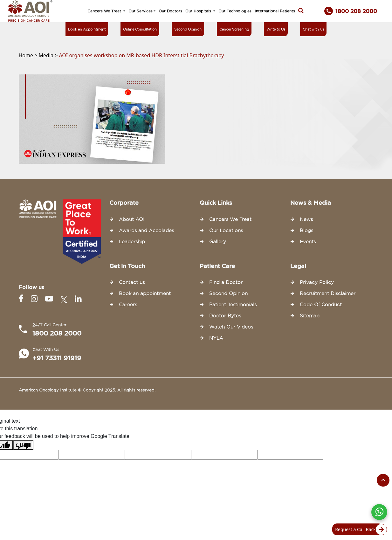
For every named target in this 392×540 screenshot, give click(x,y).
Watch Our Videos (231, 327)
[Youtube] (50, 299)
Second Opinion (188, 29)
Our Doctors (170, 11)
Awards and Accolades (146, 231)
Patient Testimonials (233, 305)
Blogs (306, 231)
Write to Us (276, 29)
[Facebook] (22, 299)
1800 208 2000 (57, 333)
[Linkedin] (78, 299)
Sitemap (310, 316)
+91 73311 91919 (57, 358)
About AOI (132, 219)
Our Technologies (235, 11)
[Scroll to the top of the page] (383, 480)
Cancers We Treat (105, 11)
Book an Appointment (87, 29)
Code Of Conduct (321, 305)
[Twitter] (65, 299)
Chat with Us (313, 29)
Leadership (132, 242)
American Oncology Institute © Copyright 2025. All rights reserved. (87, 390)
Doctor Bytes (225, 316)
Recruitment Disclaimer (328, 294)
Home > (29, 55)
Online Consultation (140, 29)
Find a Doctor (226, 282)
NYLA (216, 338)
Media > (49, 55)
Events (308, 242)
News (306, 219)
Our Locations (226, 231)
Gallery (218, 242)
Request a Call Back (359, 530)
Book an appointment (145, 294)
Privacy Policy (317, 282)
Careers (128, 305)
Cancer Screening (234, 29)
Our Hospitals (199, 11)
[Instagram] (35, 299)
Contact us (132, 282)
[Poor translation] (23, 445)
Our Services (141, 11)
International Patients (275, 11)
